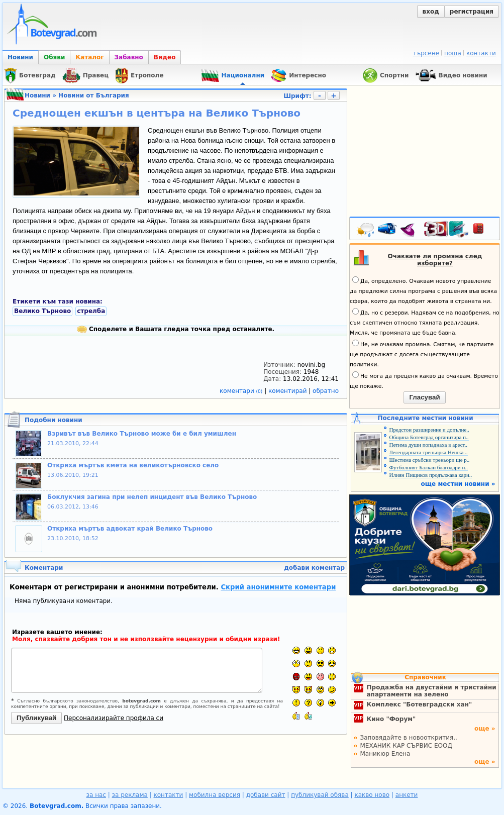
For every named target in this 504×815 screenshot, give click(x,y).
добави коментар (314, 568)
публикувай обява (320, 795)
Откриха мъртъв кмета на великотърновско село (133, 465)
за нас (96, 795)
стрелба (91, 311)
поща (453, 53)
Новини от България (94, 95)
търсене (426, 53)
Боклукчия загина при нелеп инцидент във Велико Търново (152, 497)
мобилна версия (215, 795)
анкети (407, 795)
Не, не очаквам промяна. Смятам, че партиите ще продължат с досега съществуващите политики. (422, 354)
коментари (242, 391)
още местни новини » (458, 484)
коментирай (288, 391)
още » (485, 729)
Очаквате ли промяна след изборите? (435, 260)
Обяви (54, 57)
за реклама (130, 795)
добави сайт (266, 795)
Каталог (89, 57)
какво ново (372, 795)
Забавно (129, 57)
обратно (326, 391)
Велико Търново (42, 311)
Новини (20, 57)
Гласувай (424, 397)
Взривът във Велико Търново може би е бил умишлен (142, 434)
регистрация (472, 12)
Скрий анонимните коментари (278, 587)
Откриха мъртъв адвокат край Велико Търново (130, 529)
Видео (165, 57)
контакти (481, 53)
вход (431, 12)
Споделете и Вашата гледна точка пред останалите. (176, 329)
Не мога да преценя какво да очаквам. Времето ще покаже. (424, 380)
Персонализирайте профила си (114, 718)
